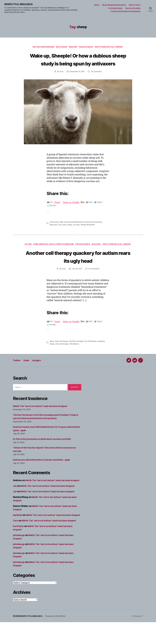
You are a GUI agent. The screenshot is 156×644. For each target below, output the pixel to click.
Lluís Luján (63, 233)
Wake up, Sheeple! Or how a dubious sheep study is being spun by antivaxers (78, 64)
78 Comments (97, 80)
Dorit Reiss (19, 548)
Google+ (40, 372)
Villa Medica (75, 356)
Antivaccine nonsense (42, 47)
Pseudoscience (87, 47)
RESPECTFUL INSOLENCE (20, 4)
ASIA (62, 230)
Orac (61, 80)
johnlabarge (19, 557)
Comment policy (115, 8)
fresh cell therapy (61, 353)
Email (28, 372)
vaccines (77, 233)
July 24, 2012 (77, 281)
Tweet (58, 211)
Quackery (113, 253)
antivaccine (54, 230)
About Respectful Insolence (114, 5)
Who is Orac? (135, 5)
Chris (16, 539)
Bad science (61, 47)
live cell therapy (92, 353)
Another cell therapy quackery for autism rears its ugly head (78, 268)
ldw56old (18, 530)
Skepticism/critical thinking (111, 47)
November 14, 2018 (77, 80)
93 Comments (94, 281)
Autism (41, 253)
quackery (103, 353)
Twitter (17, 372)
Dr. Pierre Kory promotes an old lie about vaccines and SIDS (45, 451)
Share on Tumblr (73, 211)
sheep (70, 233)
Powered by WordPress (57, 638)
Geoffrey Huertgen (77, 353)
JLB (15, 501)
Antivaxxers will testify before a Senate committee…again (44, 471)
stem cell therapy (62, 356)
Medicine (73, 47)
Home (97, 5)
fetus (52, 353)
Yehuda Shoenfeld (89, 233)
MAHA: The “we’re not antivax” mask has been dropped (43, 418)
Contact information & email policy (126, 11)
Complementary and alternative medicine (68, 253)
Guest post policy (133, 8)
